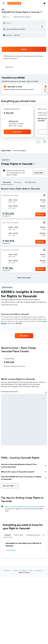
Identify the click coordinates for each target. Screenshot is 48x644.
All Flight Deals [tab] (30, 182)
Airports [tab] (8, 535)
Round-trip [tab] (7, 182)
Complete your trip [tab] (34, 535)
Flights (16, 570)
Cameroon (38, 570)
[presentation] (41, 12)
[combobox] (6, 17)
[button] (4, 3)
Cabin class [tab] (19, 535)
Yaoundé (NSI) (11, 550)
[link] (24, 336)
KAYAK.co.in (7, 570)
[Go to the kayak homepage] (14, 3)
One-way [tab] (18, 182)
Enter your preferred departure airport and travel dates (23, 506)
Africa (31, 570)
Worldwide (23, 570)
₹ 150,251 (6, 12)
